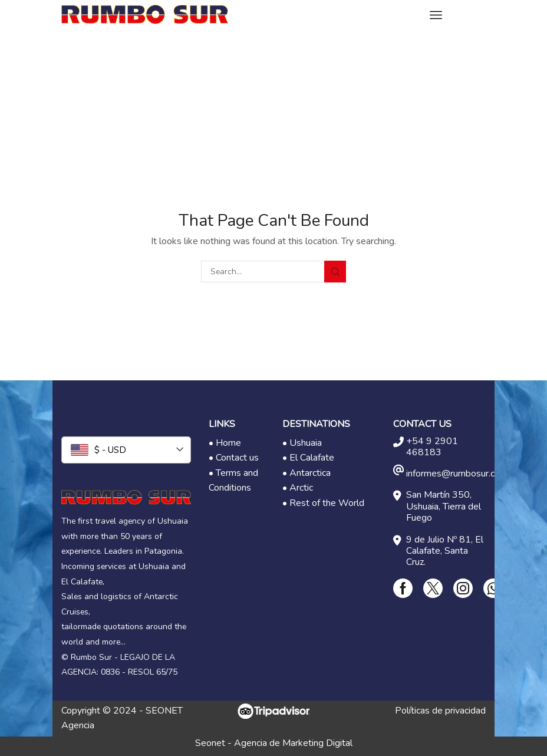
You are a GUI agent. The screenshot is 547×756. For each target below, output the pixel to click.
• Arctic (298, 488)
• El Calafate (308, 458)
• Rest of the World (323, 503)
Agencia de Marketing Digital (293, 743)
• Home (225, 443)
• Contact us (234, 458)
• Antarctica (307, 473)
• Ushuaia (302, 443)
